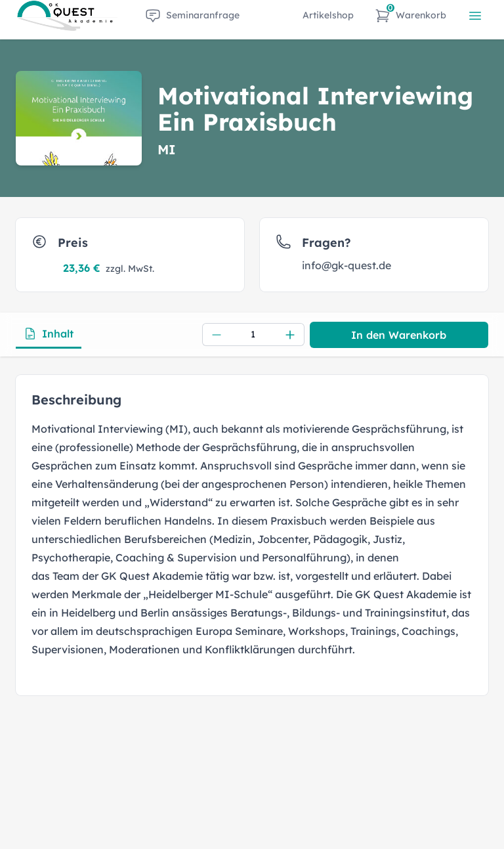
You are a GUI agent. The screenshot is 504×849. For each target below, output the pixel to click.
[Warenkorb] (410, 16)
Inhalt (49, 334)
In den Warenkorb (399, 335)
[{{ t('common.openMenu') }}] (475, 16)
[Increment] (290, 335)
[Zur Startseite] (67, 16)
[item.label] (192, 16)
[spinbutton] (253, 335)
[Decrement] (217, 335)
